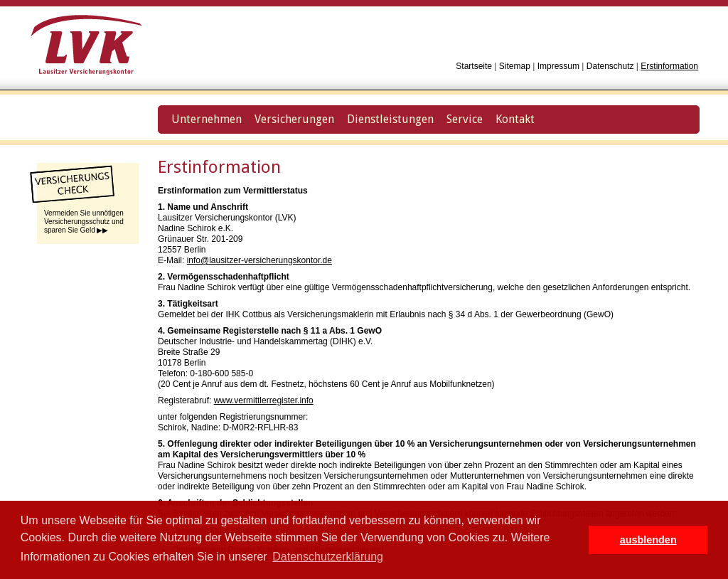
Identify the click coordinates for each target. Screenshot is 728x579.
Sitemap (515, 66)
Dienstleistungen (390, 119)
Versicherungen (294, 119)
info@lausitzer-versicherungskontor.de (259, 260)
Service (465, 119)
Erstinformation (669, 66)
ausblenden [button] (648, 540)
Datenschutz (610, 66)
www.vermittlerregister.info (264, 400)
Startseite (474, 66)
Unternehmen (207, 119)
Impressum (558, 66)
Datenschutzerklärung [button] (328, 557)
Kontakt (515, 119)
